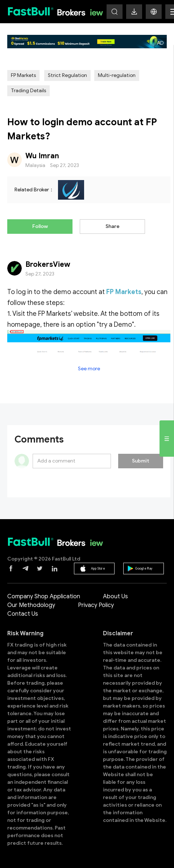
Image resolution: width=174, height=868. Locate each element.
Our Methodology (31, 605)
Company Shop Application (44, 596)
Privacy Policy (96, 605)
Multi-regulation (117, 75)
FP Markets (23, 75)
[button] (154, 12)
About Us (115, 596)
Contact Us (23, 614)
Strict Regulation (67, 75)
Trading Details (28, 91)
